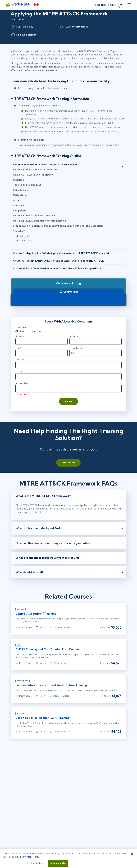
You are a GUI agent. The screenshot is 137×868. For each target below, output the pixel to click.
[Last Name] (96, 341)
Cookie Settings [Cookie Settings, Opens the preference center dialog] (35, 863)
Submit (68, 401)
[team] (29, 331)
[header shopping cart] (121, 5)
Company (20, 360)
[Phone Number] (96, 353)
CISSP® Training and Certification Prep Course (47, 649)
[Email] (41, 353)
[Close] (132, 854)
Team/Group (37, 331)
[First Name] (41, 341)
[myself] (17, 331)
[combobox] (73, 353)
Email (18, 348)
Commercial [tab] (68, 292)
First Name (20, 336)
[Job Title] (68, 377)
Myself (22, 331)
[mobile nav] (129, 5)
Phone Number (76, 348)
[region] (68, 858)
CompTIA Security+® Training (36, 614)
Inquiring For (21, 327)
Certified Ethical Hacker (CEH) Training (43, 718)
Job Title (19, 371)
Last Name (74, 336)
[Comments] (68, 389)
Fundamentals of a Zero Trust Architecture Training (51, 685)
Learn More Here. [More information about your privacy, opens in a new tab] (30, 857)
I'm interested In (22, 383)
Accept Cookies (58, 863)
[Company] (68, 365)
